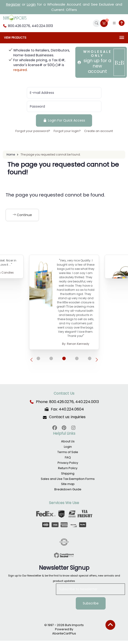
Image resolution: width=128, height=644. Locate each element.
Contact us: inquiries (67, 417)
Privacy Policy (68, 463)
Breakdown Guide (68, 489)
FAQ (68, 457)
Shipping (68, 473)
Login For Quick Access (64, 120)
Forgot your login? (67, 131)
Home (11, 154)
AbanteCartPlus (64, 633)
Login (31, 4)
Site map (68, 484)
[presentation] (31, 360)
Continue (22, 215)
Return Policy (68, 468)
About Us (68, 441)
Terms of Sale (68, 452)
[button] (97, 23)
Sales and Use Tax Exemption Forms (68, 479)
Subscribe (91, 603)
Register (13, 4)
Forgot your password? (33, 131)
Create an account (99, 131)
